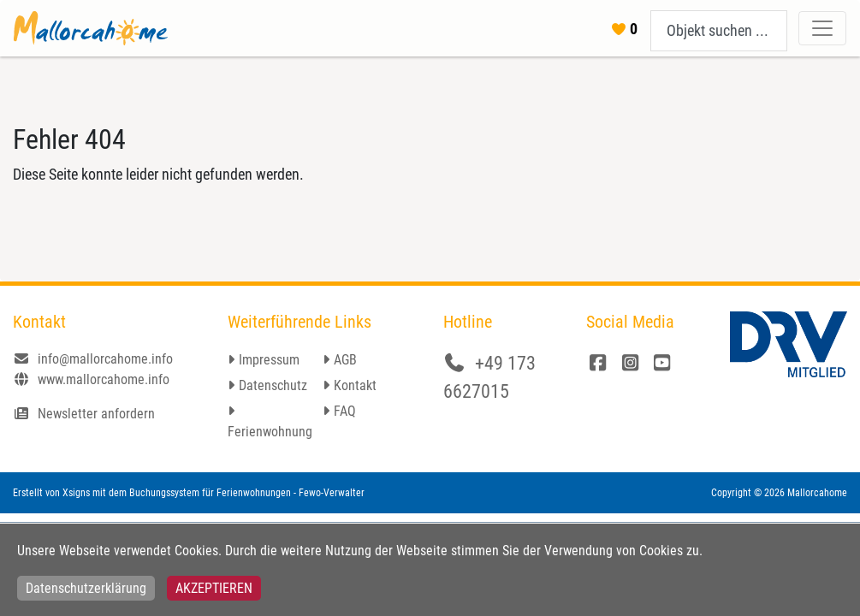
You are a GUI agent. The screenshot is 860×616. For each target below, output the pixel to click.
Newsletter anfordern (84, 414)
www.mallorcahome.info (91, 379)
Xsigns (76, 493)
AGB (345, 360)
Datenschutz (273, 385)
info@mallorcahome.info (93, 359)
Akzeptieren (214, 588)
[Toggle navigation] (822, 28)
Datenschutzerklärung (86, 588)
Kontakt (355, 385)
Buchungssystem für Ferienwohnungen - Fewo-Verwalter (247, 493)
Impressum (269, 360)
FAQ (345, 411)
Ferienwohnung (270, 432)
